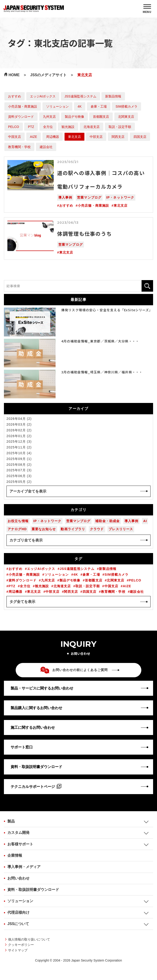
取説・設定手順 (120, 127)
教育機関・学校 (19, 147)
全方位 (48, 127)
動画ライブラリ (73, 529)
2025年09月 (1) (19, 459)
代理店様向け (18, 912)
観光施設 (68, 127)
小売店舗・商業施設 (23, 106)
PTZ (31, 127)
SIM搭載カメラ (126, 106)
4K (80, 106)
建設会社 (46, 147)
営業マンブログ (89, 197)
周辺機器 (53, 137)
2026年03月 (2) (19, 424)
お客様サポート (20, 844)
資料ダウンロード (21, 117)
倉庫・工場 (99, 106)
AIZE (34, 137)
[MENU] (147, 9)
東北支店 (74, 137)
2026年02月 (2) (19, 430)
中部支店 (96, 137)
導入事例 (65, 197)
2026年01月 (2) (19, 436)
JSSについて (18, 924)
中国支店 (15, 137)
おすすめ (15, 96)
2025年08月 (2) (19, 465)
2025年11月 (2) (19, 447)
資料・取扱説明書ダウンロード (33, 890)
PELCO (13, 127)
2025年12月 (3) (19, 442)
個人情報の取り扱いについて (29, 939)
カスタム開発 (18, 833)
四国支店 (140, 137)
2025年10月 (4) (19, 453)
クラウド (97, 529)
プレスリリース (121, 529)
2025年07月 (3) (19, 470)
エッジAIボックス (43, 96)
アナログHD (17, 529)
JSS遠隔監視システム (80, 96)
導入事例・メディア (24, 867)
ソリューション (57, 106)
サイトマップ (18, 950)
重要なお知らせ (44, 529)
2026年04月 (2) (19, 419)
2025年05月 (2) (19, 482)
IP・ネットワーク (120, 197)
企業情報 (15, 855)
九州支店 (49, 117)
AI (145, 521)
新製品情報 (113, 96)
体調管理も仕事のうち (85, 233)
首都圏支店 (101, 117)
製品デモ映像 (74, 117)
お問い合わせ (18, 878)
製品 (11, 821)
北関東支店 (126, 117)
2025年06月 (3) (19, 476)
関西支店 (118, 137)
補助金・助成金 (107, 521)
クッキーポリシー (21, 945)
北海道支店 (92, 127)
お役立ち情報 (18, 521)
